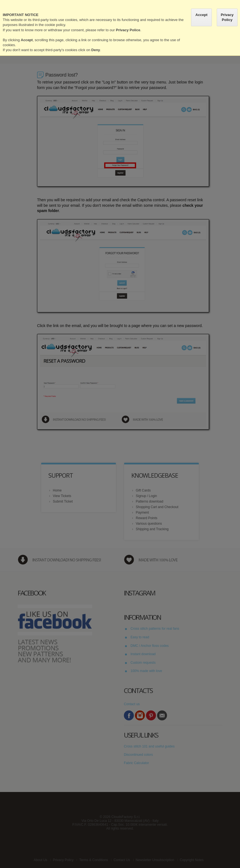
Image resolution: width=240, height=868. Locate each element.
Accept (201, 15)
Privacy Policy (227, 17)
